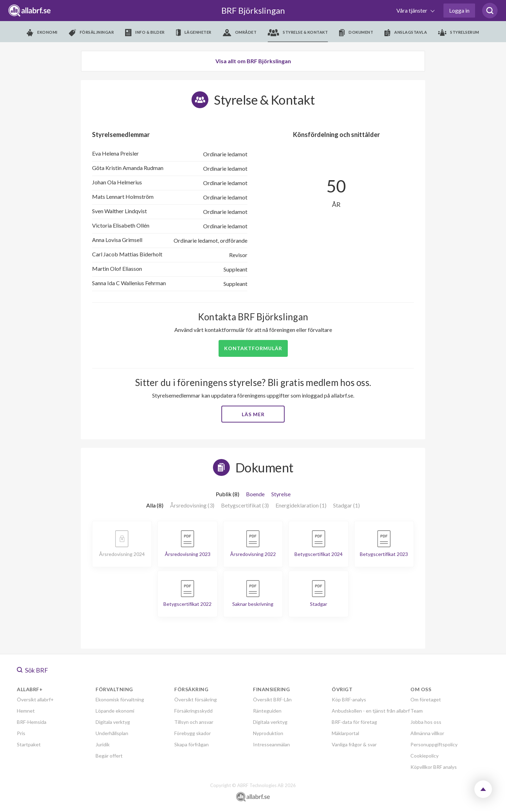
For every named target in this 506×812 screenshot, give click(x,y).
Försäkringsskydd (193, 711)
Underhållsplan (112, 733)
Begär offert (109, 756)
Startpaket (29, 744)
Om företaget (426, 699)
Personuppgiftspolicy (434, 744)
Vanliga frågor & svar (354, 744)
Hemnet (26, 711)
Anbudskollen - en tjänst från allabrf (371, 711)
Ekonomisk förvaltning (120, 699)
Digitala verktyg (113, 722)
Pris (21, 733)
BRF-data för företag (354, 722)
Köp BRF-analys (349, 699)
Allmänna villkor (427, 733)
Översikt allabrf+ (35, 699)
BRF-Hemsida (32, 722)
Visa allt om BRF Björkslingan (253, 61)
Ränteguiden (267, 711)
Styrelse (281, 494)
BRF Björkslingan (253, 10)
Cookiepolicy (424, 756)
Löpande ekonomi (115, 711)
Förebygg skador (193, 733)
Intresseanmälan (271, 744)
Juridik (103, 744)
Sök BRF (33, 670)
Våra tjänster (412, 10)
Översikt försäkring (196, 699)
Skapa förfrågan (192, 744)
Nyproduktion (268, 733)
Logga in (459, 10)
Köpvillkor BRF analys (434, 767)
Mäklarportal (345, 733)
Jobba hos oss (426, 722)
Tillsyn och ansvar (194, 722)
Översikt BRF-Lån (272, 699)
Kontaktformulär (253, 348)
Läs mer (253, 414)
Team (417, 711)
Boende (255, 494)
